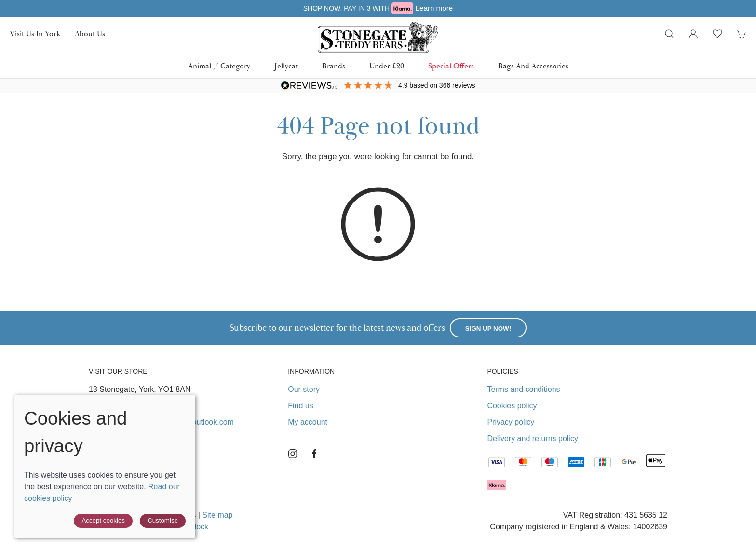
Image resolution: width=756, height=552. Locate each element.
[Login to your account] (693, 34)
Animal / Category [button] (219, 66)
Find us (300, 406)
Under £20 (387, 66)
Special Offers (451, 66)
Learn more (434, 8)
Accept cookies (103, 520)
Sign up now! (488, 329)
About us (90, 34)
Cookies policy (512, 406)
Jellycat (286, 66)
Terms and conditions (523, 389)
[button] (669, 34)
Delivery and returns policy (533, 438)
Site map (217, 515)
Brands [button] (334, 66)
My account (308, 422)
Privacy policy (511, 422)
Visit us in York (35, 34)
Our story (304, 389)
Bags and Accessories (533, 66)
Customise (163, 520)
